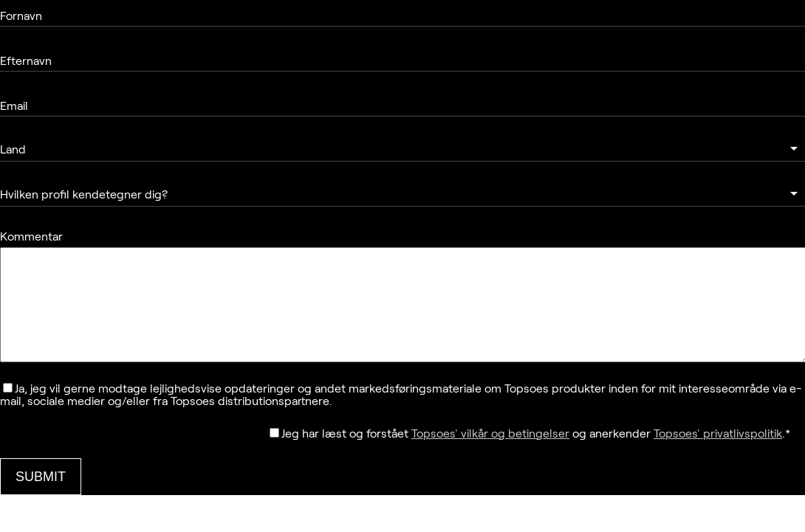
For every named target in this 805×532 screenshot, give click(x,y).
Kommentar (31, 236)
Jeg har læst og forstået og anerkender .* (536, 456)
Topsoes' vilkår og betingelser (490, 456)
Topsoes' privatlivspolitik (718, 456)
